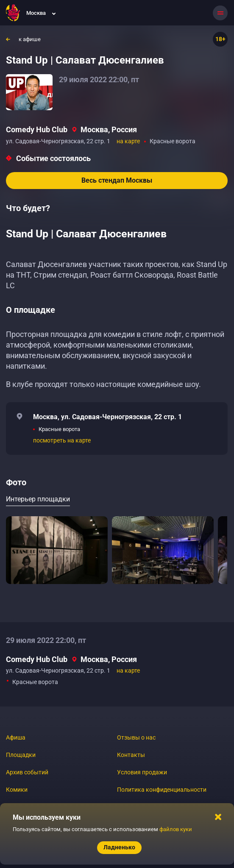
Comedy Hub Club (37, 129)
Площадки (21, 755)
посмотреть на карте (62, 440)
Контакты (131, 755)
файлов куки (176, 829)
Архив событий (27, 772)
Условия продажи (142, 772)
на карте (128, 141)
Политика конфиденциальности (162, 790)
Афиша (16, 737)
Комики (17, 790)
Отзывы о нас (136, 737)
